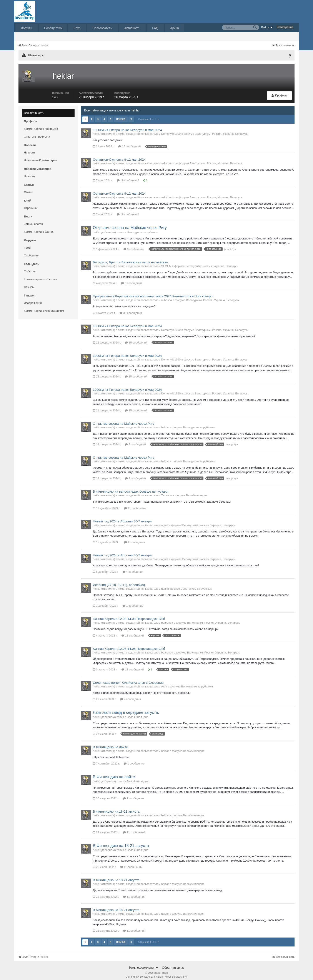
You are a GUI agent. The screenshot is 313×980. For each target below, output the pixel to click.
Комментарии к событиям (41, 276)
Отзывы (29, 284)
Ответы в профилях (37, 134)
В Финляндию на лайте (110, 744)
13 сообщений (133, 632)
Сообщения (32, 252)
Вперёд (121, 116)
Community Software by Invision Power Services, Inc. (156, 974)
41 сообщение (135, 505)
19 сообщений (128, 178)
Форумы (26, 28)
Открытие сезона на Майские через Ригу (130, 225)
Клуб (77, 28)
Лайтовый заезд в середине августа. (126, 709)
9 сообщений (134, 246)
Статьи (28, 189)
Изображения (33, 300)
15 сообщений (129, 144)
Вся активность (34, 110)
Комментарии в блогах (39, 229)
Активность (132, 28)
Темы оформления (143, 965)
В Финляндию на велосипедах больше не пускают (131, 488)
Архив (174, 28)
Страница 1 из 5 (149, 116)
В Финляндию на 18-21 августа (116, 808)
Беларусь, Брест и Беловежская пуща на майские (131, 259)
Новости (29, 149)
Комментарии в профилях (41, 126)
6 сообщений (132, 280)
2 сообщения (131, 696)
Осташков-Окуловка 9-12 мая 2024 (119, 157)
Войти (267, 27)
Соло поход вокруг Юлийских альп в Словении (128, 679)
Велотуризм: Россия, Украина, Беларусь (221, 131)
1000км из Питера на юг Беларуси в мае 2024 (127, 127)
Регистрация (285, 27)
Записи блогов (33, 221)
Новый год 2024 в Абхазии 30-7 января (122, 518)
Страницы (31, 205)
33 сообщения (131, 310)
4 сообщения (134, 539)
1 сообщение (133, 603)
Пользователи (102, 28)
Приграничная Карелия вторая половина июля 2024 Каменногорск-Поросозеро (153, 293)
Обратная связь (173, 965)
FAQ (155, 28)
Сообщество (53, 28)
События (30, 268)
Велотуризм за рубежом (143, 229)
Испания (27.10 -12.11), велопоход (119, 582)
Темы (27, 245)
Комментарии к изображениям (44, 308)
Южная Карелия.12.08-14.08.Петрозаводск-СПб (129, 616)
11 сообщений (134, 829)
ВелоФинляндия (197, 492)
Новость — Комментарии (40, 157)
